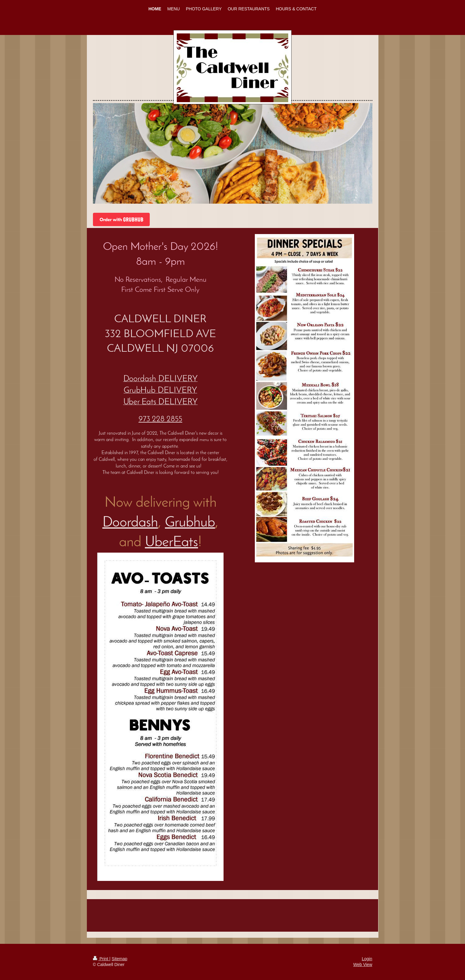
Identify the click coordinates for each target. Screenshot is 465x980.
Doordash (130, 523)
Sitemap (120, 959)
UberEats (171, 543)
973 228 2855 (160, 419)
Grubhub (190, 523)
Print (101, 959)
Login (367, 959)
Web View (363, 964)
